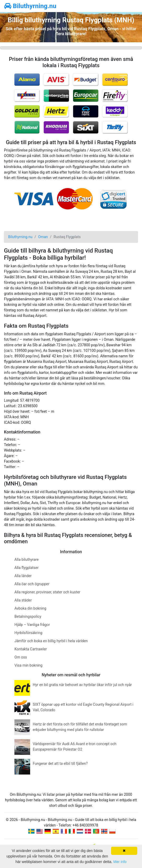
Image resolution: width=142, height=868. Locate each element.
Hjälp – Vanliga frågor (32, 625)
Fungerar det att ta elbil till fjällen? (60, 764)
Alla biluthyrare (26, 560)
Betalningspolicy (28, 616)
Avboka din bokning (30, 608)
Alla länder (23, 576)
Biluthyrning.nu (30, 6)
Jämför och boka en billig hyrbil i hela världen (51, 641)
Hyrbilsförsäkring (28, 633)
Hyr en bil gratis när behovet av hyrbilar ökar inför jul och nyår (82, 685)
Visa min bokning (28, 665)
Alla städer (23, 600)
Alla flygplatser (26, 568)
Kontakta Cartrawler (31, 649)
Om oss (21, 657)
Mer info (120, 862)
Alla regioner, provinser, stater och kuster (47, 592)
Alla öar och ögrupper (32, 584)
